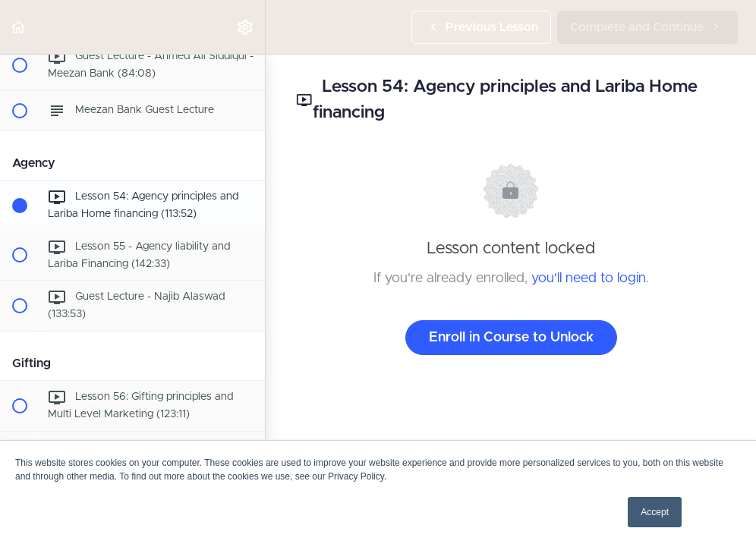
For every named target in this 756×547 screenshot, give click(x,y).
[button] (19, 27)
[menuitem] (246, 27)
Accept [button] (655, 512)
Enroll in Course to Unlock (511, 338)
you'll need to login (589, 278)
